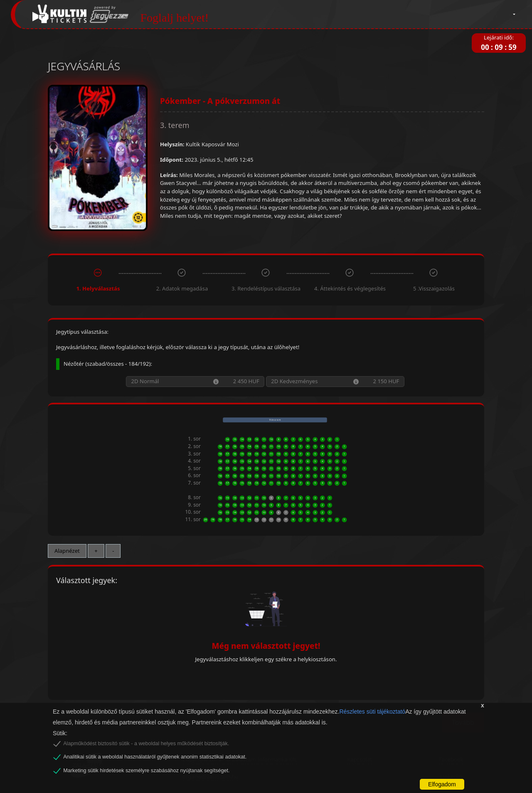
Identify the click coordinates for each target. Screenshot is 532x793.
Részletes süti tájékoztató (372, 712)
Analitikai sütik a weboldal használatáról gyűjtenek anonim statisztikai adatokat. (155, 757)
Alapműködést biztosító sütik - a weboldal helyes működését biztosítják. (146, 744)
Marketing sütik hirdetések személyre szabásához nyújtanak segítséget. (146, 771)
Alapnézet (67, 551)
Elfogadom (442, 784)
